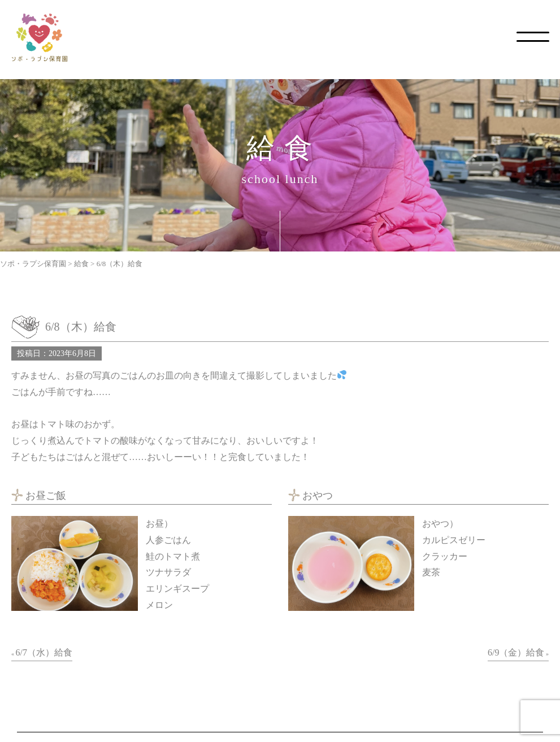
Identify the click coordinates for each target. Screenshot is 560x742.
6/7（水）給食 (44, 652)
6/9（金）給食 (516, 652)
